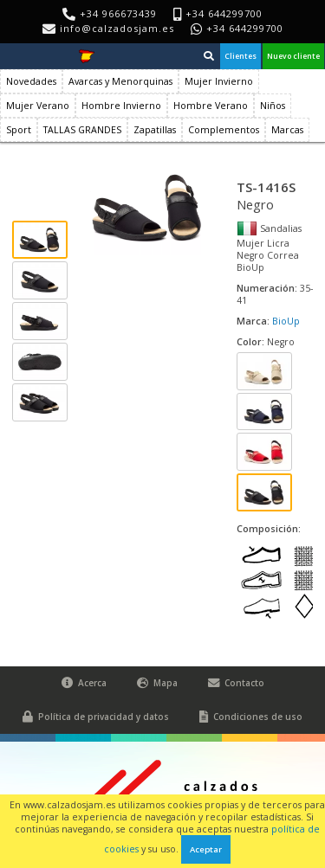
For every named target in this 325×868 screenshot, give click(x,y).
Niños (273, 106)
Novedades (31, 81)
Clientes (240, 56)
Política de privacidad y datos (96, 717)
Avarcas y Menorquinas (120, 81)
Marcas (287, 130)
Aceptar (206, 849)
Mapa (157, 683)
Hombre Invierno (121, 106)
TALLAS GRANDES (82, 130)
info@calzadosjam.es (117, 28)
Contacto (236, 683)
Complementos (224, 130)
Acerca (84, 683)
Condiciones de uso (251, 717)
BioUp (286, 321)
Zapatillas (155, 130)
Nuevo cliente (293, 56)
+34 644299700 (245, 28)
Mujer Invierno (219, 81)
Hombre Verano (211, 106)
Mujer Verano (38, 106)
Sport (19, 130)
